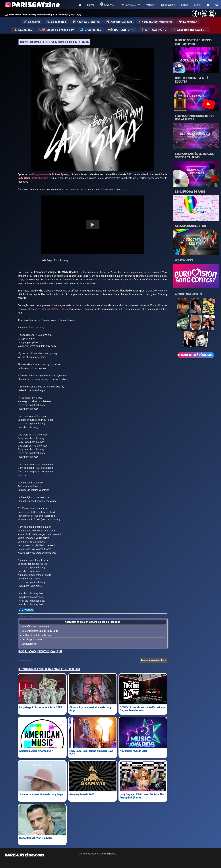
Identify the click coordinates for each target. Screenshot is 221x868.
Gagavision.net (29, 644)
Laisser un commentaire (153, 660)
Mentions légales (108, 854)
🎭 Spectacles (56, 22)
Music (149, 5)
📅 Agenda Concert (119, 22)
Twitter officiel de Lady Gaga (37, 635)
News (91, 5)
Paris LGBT (130, 5)
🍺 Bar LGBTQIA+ (122, 30)
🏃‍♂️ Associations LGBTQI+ (190, 30)
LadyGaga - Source (32, 640)
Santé (185, 5)
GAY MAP (108, 4)
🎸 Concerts (32, 22)
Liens (197, 5)
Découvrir (167, 5)
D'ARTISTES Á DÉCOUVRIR (196, 355)
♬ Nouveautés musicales (155, 22)
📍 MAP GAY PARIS (154, 30)
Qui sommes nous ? (88, 854)
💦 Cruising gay (91, 30)
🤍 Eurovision (188, 22)
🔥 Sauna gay (23, 30)
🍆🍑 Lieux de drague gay (56, 30)
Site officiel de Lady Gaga (35, 627)
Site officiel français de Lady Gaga (40, 631)
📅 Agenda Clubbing (86, 22)
